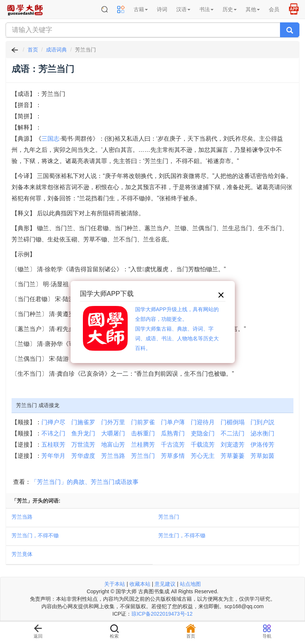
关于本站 (115, 584)
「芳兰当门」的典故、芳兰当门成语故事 (85, 482)
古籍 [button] (141, 9)
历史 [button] (230, 9)
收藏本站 (140, 584)
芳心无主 (203, 456)
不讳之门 (53, 433)
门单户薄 (173, 422)
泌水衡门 (262, 433)
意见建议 (165, 584)
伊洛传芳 (262, 445)
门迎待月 (203, 422)
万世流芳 (83, 445)
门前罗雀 (143, 422)
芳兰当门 (143, 456)
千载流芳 (203, 445)
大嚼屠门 (113, 433)
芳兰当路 (113, 456)
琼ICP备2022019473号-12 (162, 614)
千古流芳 (173, 445)
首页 (33, 50)
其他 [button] (253, 9)
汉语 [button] (183, 9)
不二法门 (233, 433)
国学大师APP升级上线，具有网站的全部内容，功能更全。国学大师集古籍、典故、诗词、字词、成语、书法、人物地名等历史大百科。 (177, 329)
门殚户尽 (53, 422)
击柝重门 (143, 433)
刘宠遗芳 (233, 445)
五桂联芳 (53, 445)
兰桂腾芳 (143, 445)
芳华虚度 (83, 456)
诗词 (162, 9)
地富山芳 (113, 445)
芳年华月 (53, 456)
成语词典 (56, 50)
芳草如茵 (262, 456)
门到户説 (262, 422)
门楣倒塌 (233, 422)
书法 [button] (206, 9)
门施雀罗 (83, 422)
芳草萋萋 (233, 456)
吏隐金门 (203, 433)
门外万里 (113, 422)
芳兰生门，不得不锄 (182, 535)
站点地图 (190, 584)
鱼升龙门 (83, 433)
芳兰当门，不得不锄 (35, 535)
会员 (274, 9)
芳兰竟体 (22, 554)
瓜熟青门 (173, 433)
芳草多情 (173, 456)
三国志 (50, 139)
